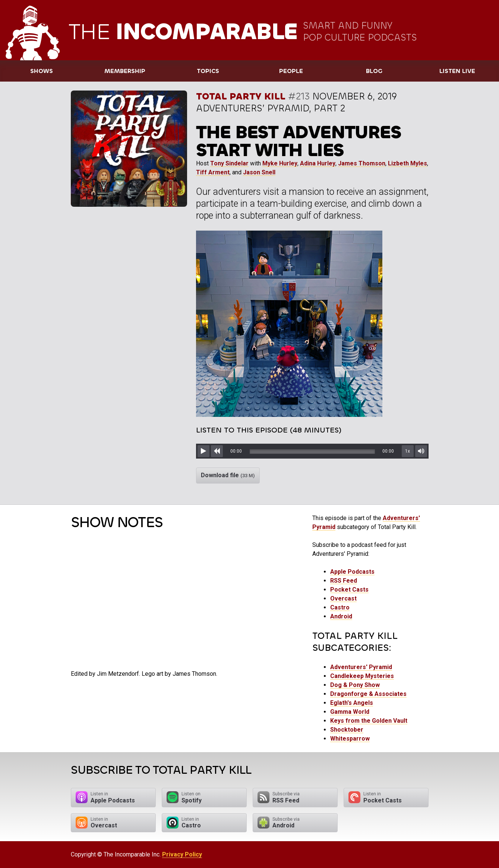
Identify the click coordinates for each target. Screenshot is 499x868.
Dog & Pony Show (355, 685)
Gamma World (350, 712)
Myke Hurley (280, 163)
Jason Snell (259, 172)
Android (341, 616)
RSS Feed (344, 581)
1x (408, 451)
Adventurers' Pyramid (361, 667)
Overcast (343, 598)
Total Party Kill (241, 96)
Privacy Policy (182, 854)
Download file (228, 475)
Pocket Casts (349, 590)
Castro (340, 607)
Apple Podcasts (352, 572)
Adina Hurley (318, 163)
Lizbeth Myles (408, 163)
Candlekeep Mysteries (362, 676)
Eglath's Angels (352, 703)
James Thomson (362, 163)
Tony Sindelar (229, 163)
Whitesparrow (350, 739)
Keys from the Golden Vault (369, 721)
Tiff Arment (213, 172)
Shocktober (347, 730)
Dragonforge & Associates (368, 694)
